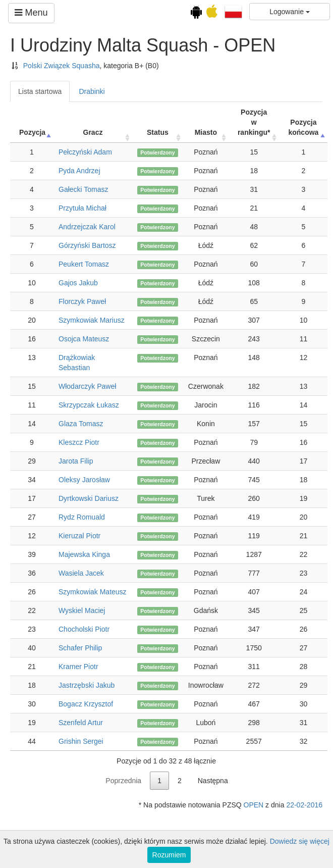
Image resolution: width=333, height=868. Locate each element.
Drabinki (92, 91)
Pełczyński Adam (85, 152)
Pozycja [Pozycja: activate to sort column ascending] (32, 132)
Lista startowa (40, 91)
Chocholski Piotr (84, 629)
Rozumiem (169, 855)
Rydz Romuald (82, 517)
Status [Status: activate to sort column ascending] (158, 132)
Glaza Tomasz (81, 424)
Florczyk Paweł (82, 301)
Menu (31, 13)
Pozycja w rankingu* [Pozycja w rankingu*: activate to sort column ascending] (254, 122)
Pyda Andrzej (79, 171)
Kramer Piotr (78, 667)
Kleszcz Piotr (79, 442)
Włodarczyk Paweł (87, 386)
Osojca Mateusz (84, 339)
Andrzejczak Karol (87, 227)
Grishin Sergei (81, 741)
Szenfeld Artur (81, 723)
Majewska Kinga (84, 554)
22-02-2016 (304, 805)
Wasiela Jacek (81, 573)
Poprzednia (123, 781)
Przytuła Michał (82, 208)
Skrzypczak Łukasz (89, 405)
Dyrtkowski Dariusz (89, 498)
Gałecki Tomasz (84, 189)
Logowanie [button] (290, 12)
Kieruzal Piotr (79, 536)
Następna (213, 781)
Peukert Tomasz (84, 264)
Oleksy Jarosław (84, 480)
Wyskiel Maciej (82, 610)
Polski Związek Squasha (62, 66)
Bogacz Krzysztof (86, 704)
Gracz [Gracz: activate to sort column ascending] (93, 132)
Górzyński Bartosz (87, 245)
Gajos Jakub (78, 283)
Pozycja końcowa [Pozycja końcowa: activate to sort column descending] (303, 127)
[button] (233, 11)
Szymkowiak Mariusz (92, 320)
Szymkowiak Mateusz (93, 592)
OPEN (254, 805)
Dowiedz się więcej (300, 841)
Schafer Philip (80, 648)
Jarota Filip (76, 461)
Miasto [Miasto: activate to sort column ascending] (206, 132)
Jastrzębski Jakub (87, 685)
